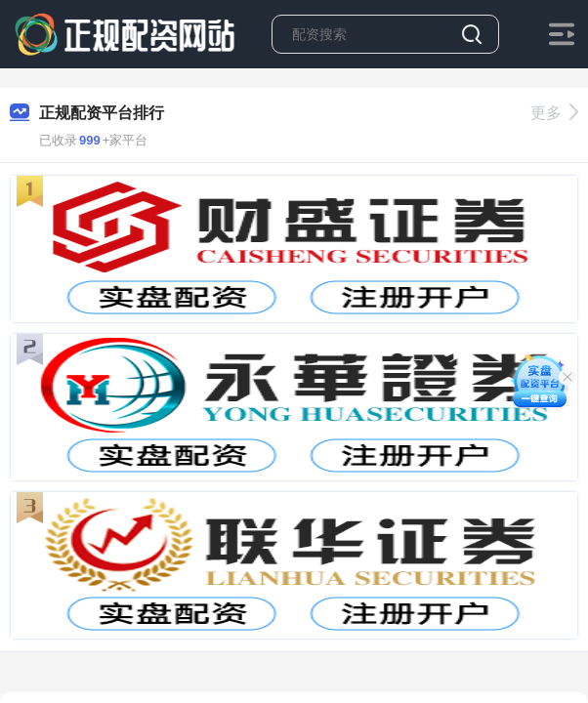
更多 (554, 113)
